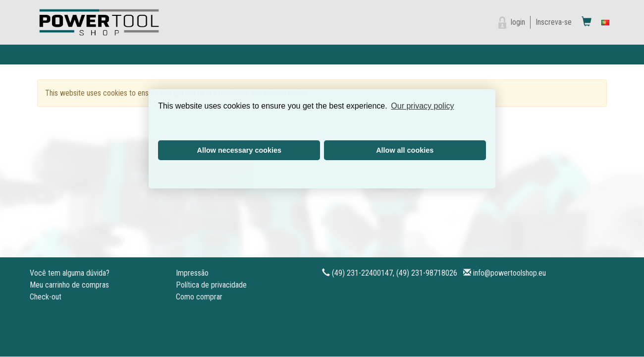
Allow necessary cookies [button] (239, 150)
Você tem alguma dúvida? (70, 273)
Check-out (46, 297)
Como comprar (199, 297)
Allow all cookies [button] (405, 150)
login (518, 22)
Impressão (192, 273)
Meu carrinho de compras (69, 285)
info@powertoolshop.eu (510, 273)
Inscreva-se (554, 22)
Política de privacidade (211, 285)
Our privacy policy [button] (422, 106)
